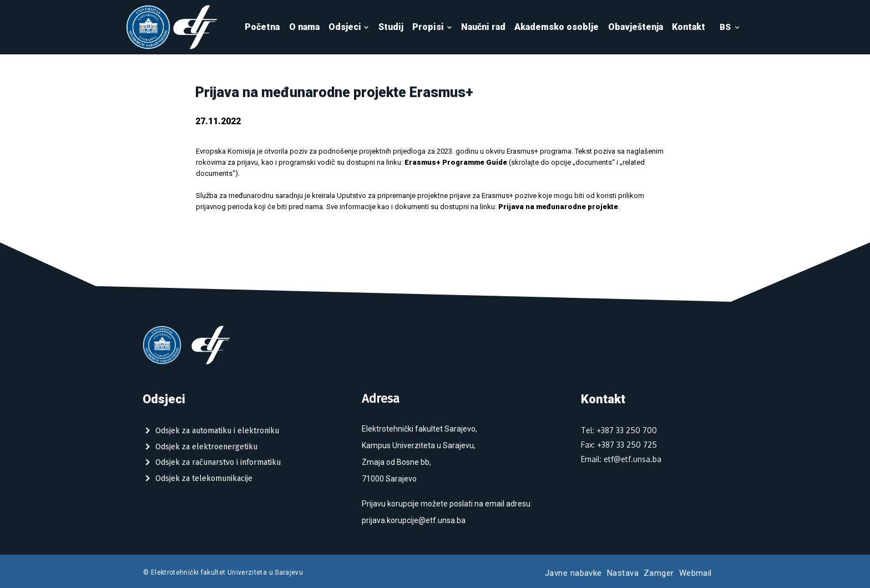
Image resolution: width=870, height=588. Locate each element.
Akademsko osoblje (557, 27)
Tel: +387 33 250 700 (619, 430)
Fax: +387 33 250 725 (619, 445)
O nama (304, 27)
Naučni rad (483, 27)
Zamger (659, 573)
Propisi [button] (432, 27)
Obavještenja (636, 27)
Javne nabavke (573, 573)
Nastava (623, 573)
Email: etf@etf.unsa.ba (621, 459)
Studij (391, 27)
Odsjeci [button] (349, 27)
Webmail (696, 573)
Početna (262, 27)
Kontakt (689, 27)
